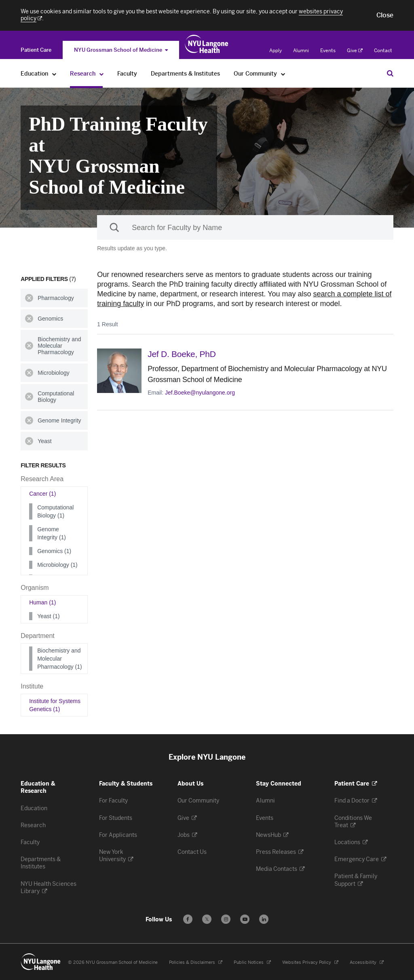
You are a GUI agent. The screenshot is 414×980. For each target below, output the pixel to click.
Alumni (301, 51)
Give (355, 51)
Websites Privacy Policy (310, 962)
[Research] (102, 74)
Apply (276, 51)
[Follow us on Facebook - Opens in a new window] (188, 919)
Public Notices (252, 962)
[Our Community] (283, 74)
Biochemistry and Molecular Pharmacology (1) (60, 659)
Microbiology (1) (57, 565)
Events (328, 51)
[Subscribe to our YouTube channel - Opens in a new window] (245, 919)
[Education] (54, 74)
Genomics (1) (54, 551)
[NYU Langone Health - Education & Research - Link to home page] (41, 962)
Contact (383, 51)
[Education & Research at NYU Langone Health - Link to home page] (207, 44)
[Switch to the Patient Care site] (36, 50)
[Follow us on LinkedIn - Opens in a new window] (264, 919)
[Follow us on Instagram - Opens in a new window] (226, 919)
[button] (385, 15)
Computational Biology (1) (55, 511)
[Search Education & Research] (390, 73)
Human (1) (42, 602)
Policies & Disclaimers (196, 962)
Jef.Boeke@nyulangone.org (200, 393)
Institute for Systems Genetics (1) (55, 705)
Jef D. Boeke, (182, 354)
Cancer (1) (42, 494)
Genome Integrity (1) (52, 533)
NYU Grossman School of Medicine (121, 50)
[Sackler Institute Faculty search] (245, 227)
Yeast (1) (49, 616)
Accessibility (367, 962)
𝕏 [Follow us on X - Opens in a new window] (207, 920)
